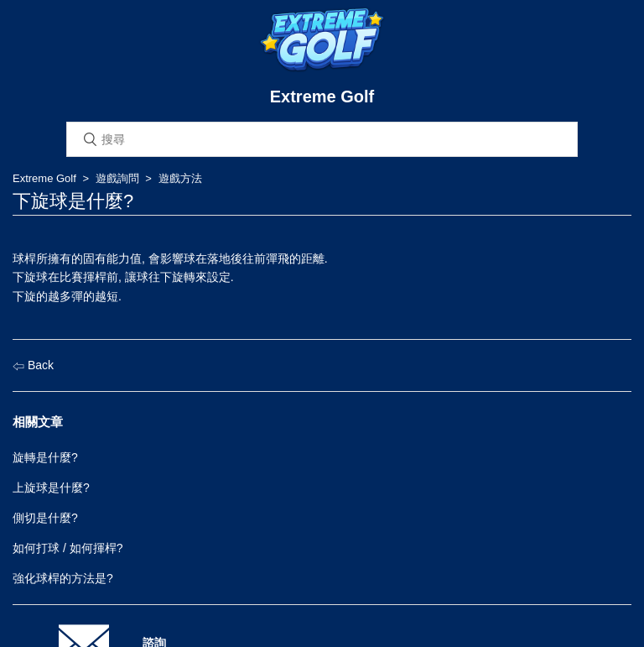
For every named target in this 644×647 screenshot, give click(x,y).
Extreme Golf (44, 178)
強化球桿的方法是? (63, 578)
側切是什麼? (45, 518)
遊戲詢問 (117, 178)
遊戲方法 (180, 178)
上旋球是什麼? (51, 488)
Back (33, 365)
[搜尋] (322, 139)
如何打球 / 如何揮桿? (68, 548)
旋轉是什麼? (45, 457)
